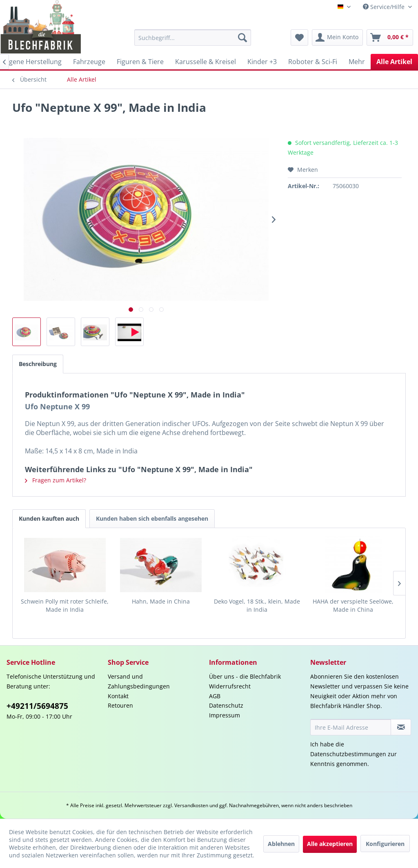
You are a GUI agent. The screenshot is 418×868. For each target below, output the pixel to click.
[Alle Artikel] (394, 62)
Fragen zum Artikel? (56, 480)
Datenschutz (226, 705)
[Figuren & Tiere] (140, 62)
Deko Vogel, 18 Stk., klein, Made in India (257, 605)
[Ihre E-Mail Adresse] (351, 727)
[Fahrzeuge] (89, 62)
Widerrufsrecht (230, 686)
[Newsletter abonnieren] (401, 727)
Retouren (120, 705)
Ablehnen (281, 844)
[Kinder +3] (262, 62)
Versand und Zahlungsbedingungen (139, 681)
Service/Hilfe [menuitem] (385, 7)
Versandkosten (191, 805)
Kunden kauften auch (49, 518)
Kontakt (118, 696)
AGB (215, 696)
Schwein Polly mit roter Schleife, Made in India (65, 605)
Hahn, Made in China (161, 601)
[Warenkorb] (390, 38)
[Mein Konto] (337, 38)
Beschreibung (38, 364)
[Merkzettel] (299, 38)
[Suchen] (242, 38)
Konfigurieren (385, 844)
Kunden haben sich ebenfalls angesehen (152, 518)
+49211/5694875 (37, 706)
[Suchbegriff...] (193, 38)
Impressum (225, 715)
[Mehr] (357, 62)
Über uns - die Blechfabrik (245, 676)
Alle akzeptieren (330, 844)
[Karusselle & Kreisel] (206, 62)
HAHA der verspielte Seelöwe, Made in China (353, 605)
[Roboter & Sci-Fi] (313, 62)
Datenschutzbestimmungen (348, 754)
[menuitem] (193, 38)
